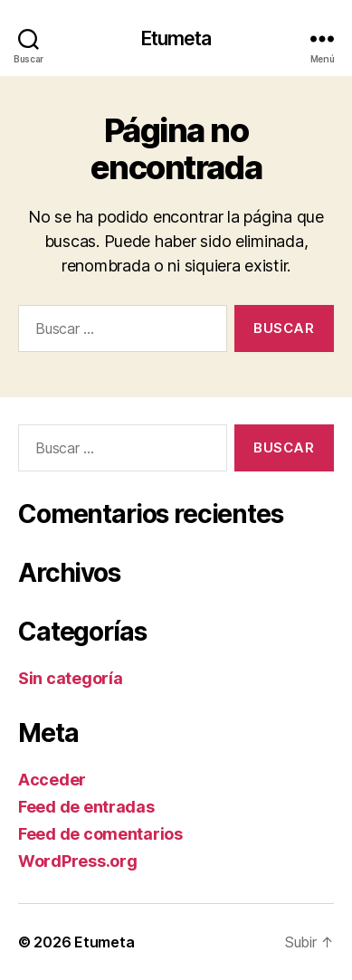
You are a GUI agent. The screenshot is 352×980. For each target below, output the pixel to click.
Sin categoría (71, 678)
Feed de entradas (86, 807)
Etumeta (176, 38)
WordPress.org (78, 861)
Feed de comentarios (100, 834)
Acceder (52, 780)
